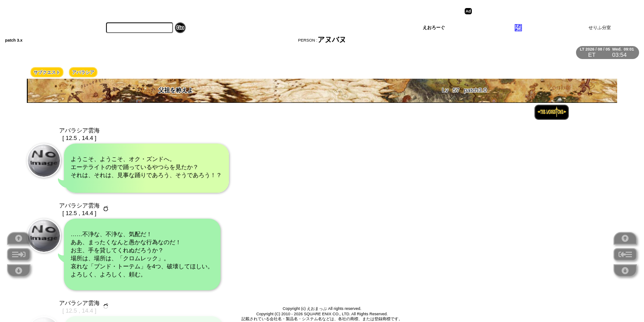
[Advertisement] (543, 11)
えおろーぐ (434, 28)
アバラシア (83, 72)
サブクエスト (47, 72)
